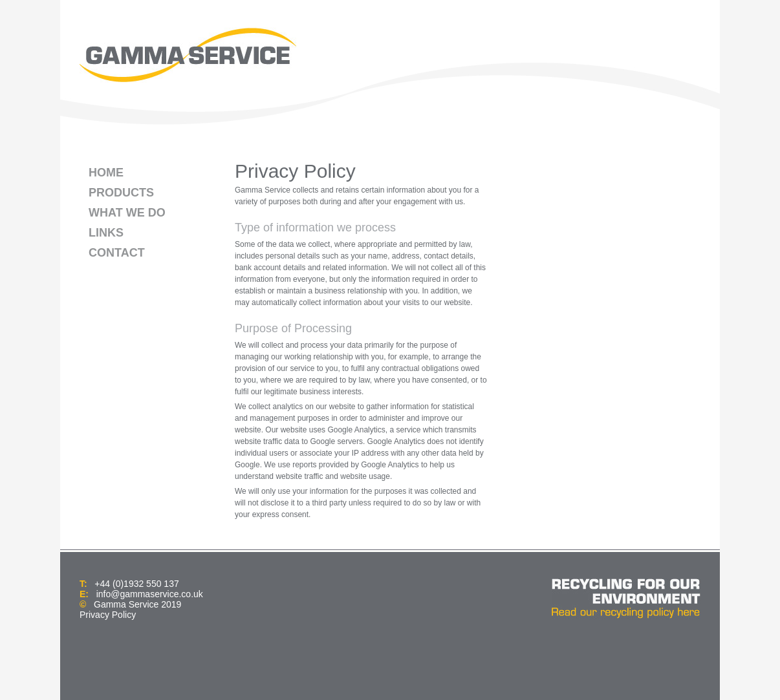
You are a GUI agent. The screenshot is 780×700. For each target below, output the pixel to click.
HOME (106, 173)
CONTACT (117, 253)
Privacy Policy (108, 615)
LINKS (106, 233)
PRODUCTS (121, 193)
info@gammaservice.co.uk (150, 594)
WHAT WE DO (127, 213)
